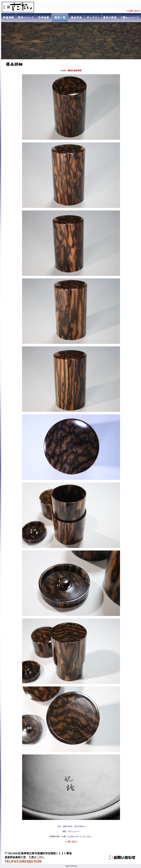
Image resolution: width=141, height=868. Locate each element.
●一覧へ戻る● (71, 842)
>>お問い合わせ (133, 11)
